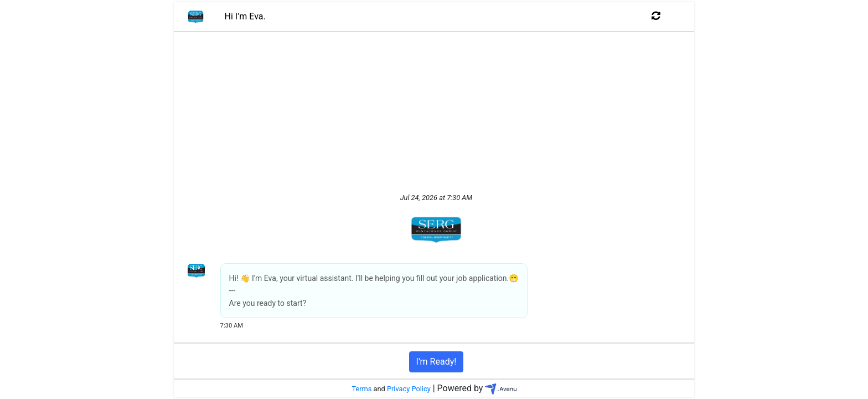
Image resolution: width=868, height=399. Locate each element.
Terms (361, 389)
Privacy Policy (409, 389)
